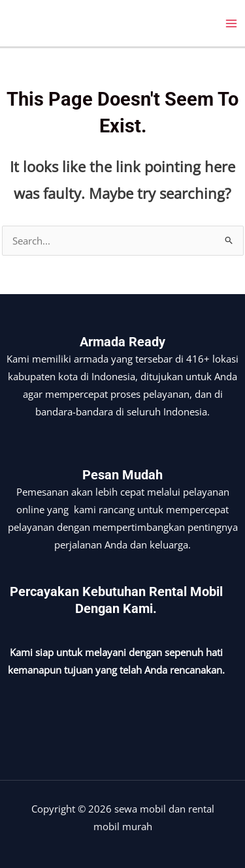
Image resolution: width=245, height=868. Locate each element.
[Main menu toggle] (231, 23)
